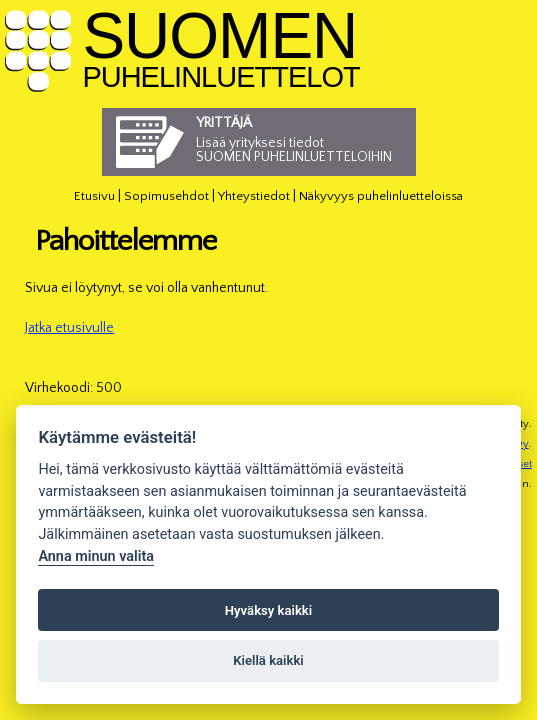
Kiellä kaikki (268, 660)
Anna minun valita (96, 556)
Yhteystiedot (254, 196)
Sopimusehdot (166, 196)
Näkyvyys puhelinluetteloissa (381, 196)
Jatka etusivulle (69, 328)
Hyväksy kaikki (268, 610)
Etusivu (94, 196)
